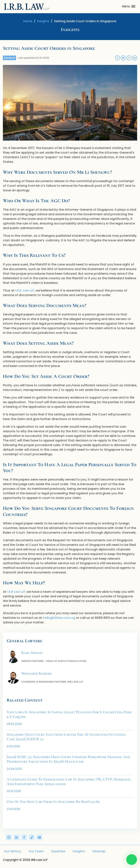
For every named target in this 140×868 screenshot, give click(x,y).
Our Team (36, 851)
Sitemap (99, 851)
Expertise (58, 851)
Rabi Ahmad (32, 653)
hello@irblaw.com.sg (59, 618)
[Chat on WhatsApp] (132, 860)
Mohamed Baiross (36, 673)
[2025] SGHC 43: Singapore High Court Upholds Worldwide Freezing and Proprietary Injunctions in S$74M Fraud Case (68, 759)
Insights (43, 21)
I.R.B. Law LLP (25, 290)
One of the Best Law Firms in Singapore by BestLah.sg (53, 802)
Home (28, 21)
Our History (12, 851)
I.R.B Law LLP (16, 592)
